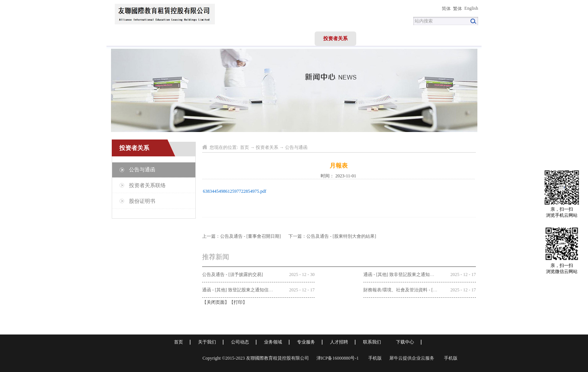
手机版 (374, 358)
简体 (446, 9)
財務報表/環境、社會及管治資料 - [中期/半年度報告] (415, 290)
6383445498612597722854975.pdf (235, 191)
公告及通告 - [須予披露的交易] (232, 274)
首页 (127, 38)
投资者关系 (267, 147)
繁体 (457, 9)
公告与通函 (296, 147)
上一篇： (241, 236)
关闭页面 (216, 302)
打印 (238, 302)
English (471, 8)
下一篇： (332, 236)
